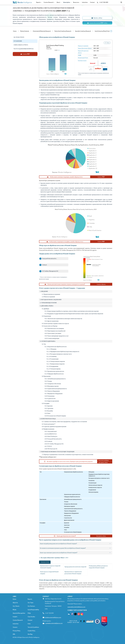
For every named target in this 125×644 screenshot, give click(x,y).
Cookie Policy (31, 631)
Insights (15, 617)
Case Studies (31, 617)
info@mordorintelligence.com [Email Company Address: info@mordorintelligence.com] (53, 617)
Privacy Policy (17, 631)
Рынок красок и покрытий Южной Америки (49, 573)
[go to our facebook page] (72, 614)
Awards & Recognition (19, 613)
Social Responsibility (33, 610)
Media (15, 610)
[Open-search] (122, 2)
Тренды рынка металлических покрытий (75, 567)
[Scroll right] (111, 31)
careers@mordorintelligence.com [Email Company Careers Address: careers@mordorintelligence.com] (76, 607)
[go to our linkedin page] (69, 614)
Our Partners (31, 606)
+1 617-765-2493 (103, 2)
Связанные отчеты (45, 562)
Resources (76, 2)
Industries (85, 2)
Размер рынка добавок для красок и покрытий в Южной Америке (98, 567)
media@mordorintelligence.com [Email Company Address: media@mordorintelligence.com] (54, 623)
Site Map (30, 634)
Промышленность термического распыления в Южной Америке (73, 573)
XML (14, 634)
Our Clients (16, 606)
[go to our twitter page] (75, 614)
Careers (15, 627)
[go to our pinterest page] (79, 614)
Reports (39, 2)
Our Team (30, 603)
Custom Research (49, 2)
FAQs (29, 613)
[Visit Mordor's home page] (22, 2)
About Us (15, 603)
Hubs (29, 624)
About (59, 2)
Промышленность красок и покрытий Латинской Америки (50, 567)
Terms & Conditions (33, 627)
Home (14, 599)
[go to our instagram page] (82, 614)
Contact (92, 2)
